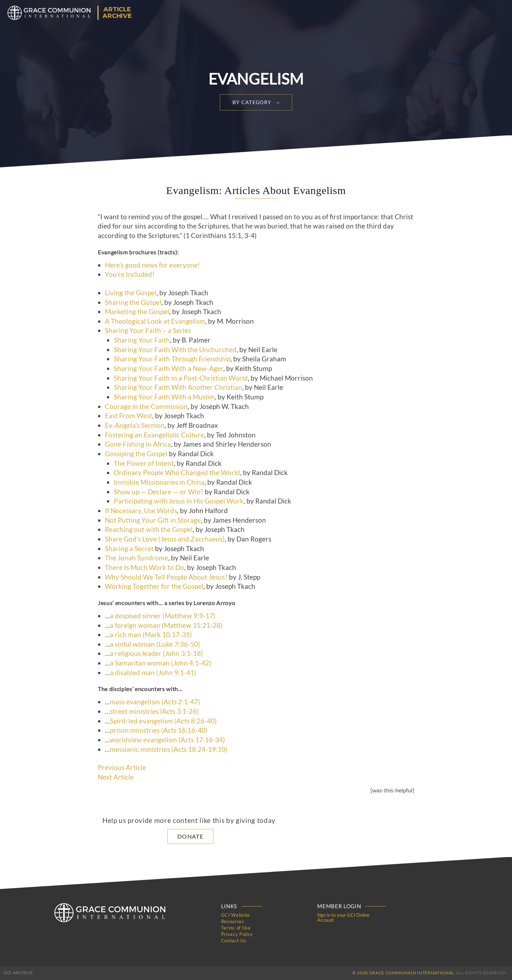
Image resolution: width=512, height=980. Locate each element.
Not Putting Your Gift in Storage (153, 520)
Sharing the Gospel (133, 302)
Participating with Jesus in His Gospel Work (179, 501)
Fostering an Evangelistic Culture (154, 435)
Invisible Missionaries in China (159, 482)
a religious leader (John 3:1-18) (156, 653)
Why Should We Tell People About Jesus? (166, 577)
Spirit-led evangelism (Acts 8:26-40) (163, 721)
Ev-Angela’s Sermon (135, 425)
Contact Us (234, 941)
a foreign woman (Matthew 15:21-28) (166, 625)
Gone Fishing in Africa (138, 444)
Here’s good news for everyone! (153, 265)
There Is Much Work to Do (145, 567)
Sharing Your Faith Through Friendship (172, 359)
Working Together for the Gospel (154, 586)
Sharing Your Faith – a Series (148, 330)
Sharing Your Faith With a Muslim (164, 397)
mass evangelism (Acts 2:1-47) (155, 702)
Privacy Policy (237, 934)
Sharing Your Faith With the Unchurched (175, 350)
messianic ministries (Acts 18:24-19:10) (169, 749)
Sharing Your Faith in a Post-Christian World (181, 378)
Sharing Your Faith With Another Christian (178, 387)
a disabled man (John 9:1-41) (153, 673)
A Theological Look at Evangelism (155, 321)
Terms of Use (236, 928)
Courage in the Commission (146, 406)
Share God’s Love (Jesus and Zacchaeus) (165, 539)
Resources (233, 921)
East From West (129, 416)
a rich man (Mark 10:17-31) (151, 635)
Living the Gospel (131, 293)
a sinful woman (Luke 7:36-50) (155, 644)
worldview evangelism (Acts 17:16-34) (167, 740)
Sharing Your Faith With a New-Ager (169, 368)
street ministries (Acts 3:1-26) (154, 711)
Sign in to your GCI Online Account (343, 917)
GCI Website (236, 915)
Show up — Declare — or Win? (159, 492)
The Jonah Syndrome (137, 558)
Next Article (116, 777)
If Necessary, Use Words (141, 511)
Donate (190, 836)
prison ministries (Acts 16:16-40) (159, 730)
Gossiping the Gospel (136, 454)
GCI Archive (18, 973)
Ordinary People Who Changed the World (177, 473)
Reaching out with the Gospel (149, 529)
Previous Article (122, 768)
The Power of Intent (144, 463)
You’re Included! (130, 274)
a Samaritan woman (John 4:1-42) (161, 663)
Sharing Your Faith (142, 340)
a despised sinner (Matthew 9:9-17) (163, 616)
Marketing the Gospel (137, 312)
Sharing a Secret (129, 549)
